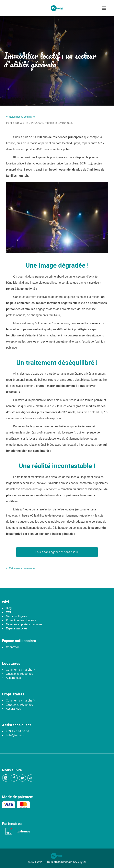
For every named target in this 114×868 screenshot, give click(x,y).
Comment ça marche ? (20, 670)
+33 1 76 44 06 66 (17, 731)
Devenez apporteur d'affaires (24, 624)
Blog (9, 608)
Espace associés (17, 628)
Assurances (13, 678)
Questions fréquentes (19, 674)
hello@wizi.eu (15, 735)
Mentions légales (17, 616)
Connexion (13, 647)
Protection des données (21, 620)
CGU (9, 612)
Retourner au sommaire (20, 117)
